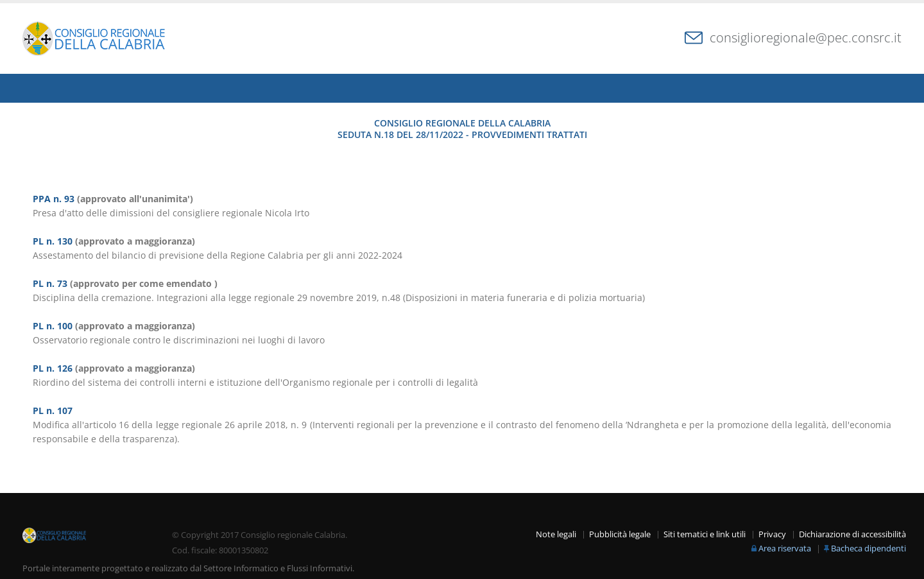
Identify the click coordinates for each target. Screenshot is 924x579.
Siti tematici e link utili (705, 534)
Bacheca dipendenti (868, 549)
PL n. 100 (53, 326)
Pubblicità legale (620, 534)
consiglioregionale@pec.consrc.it (806, 38)
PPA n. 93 (54, 199)
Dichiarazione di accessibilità (852, 534)
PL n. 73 (50, 283)
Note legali (556, 534)
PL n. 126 (53, 368)
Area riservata (785, 549)
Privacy (772, 534)
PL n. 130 (53, 241)
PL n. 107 (53, 410)
